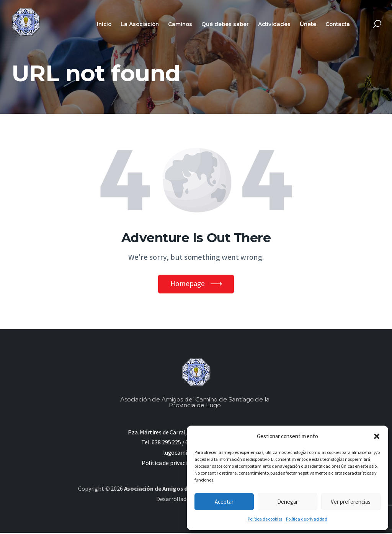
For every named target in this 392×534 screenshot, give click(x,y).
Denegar (287, 502)
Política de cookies (265, 519)
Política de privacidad (306, 519)
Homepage (187, 284)
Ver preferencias (351, 502)
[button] (377, 436)
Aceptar (224, 502)
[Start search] (377, 24)
